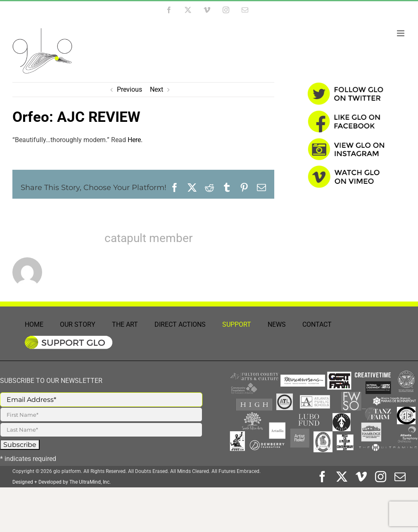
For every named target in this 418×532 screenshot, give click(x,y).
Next (157, 89)
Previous (129, 89)
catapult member (148, 238)
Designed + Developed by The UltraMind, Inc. (62, 482)
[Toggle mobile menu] (401, 33)
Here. (135, 140)
